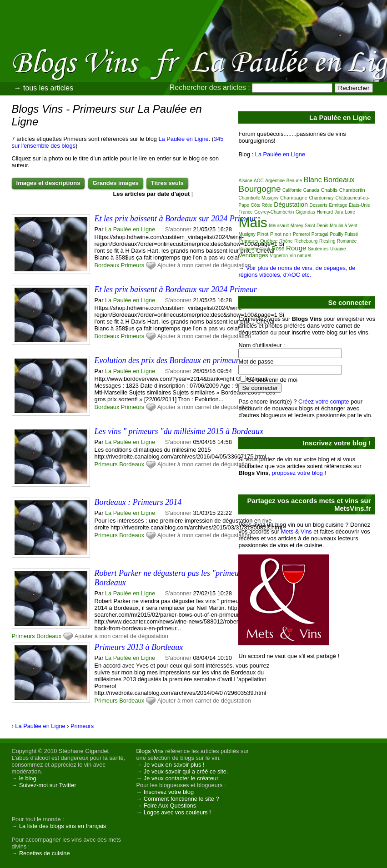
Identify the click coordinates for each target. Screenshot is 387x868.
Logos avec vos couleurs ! (177, 812)
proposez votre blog (297, 473)
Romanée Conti (254, 249)
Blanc (313, 180)
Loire (350, 212)
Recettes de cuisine (45, 853)
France (245, 212)
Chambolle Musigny (258, 198)
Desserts (319, 205)
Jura (339, 212)
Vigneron (279, 256)
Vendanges (253, 255)
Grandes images (116, 183)
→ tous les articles (44, 88)
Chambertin (352, 190)
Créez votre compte (324, 402)
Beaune (294, 181)
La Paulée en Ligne (183, 139)
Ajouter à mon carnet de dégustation (204, 265)
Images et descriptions (48, 183)
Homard (325, 212)
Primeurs (133, 265)
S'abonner (178, 229)
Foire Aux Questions (170, 806)
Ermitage (338, 205)
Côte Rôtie (261, 205)
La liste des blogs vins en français (63, 826)
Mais (253, 222)
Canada (311, 190)
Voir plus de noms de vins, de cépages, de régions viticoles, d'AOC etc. (297, 271)
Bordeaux (107, 265)
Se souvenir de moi (272, 380)
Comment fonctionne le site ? (181, 799)
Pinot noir (281, 234)
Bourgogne (259, 189)
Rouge (296, 248)
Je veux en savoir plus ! (174, 765)
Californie (292, 190)
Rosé (278, 249)
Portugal (320, 234)
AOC (259, 181)
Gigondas (305, 212)
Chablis (329, 190)
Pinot (263, 234)
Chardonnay (321, 198)
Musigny (247, 234)
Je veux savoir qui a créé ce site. (186, 771)
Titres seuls (167, 183)
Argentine (275, 181)
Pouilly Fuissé (344, 234)
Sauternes (318, 249)
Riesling (327, 241)
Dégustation (291, 205)
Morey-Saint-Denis (309, 226)
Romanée (347, 241)
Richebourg (306, 241)
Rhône (286, 241)
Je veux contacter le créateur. (182, 778)
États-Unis (359, 205)
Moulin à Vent (344, 226)
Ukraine (338, 249)
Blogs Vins (150, 751)
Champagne (294, 198)
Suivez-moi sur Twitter (48, 785)
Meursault (279, 226)
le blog (28, 778)
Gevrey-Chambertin (274, 212)
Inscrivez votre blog (169, 792)
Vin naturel (301, 256)
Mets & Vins (297, 531)
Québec (269, 241)
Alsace (245, 181)
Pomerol (301, 234)
